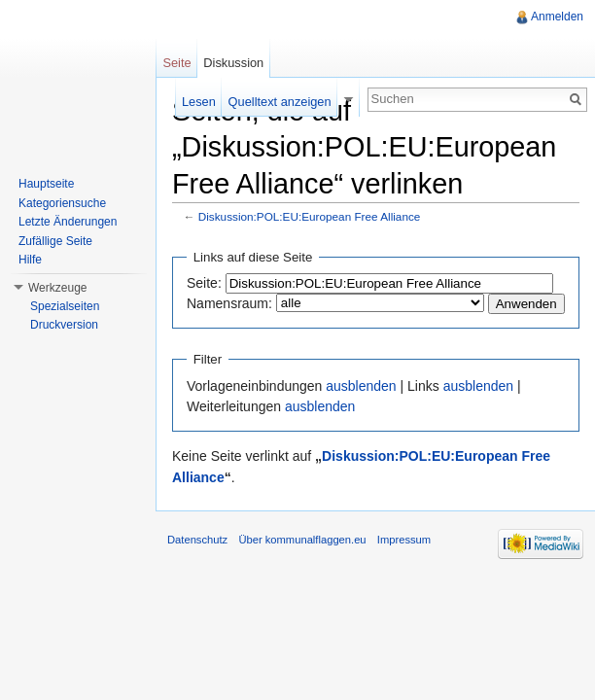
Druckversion (64, 325)
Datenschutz (197, 540)
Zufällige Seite (55, 241)
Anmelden (557, 17)
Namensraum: (229, 303)
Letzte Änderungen (68, 222)
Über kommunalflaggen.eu (302, 540)
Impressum (404, 540)
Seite (176, 63)
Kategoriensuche (62, 203)
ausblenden (361, 386)
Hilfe (30, 260)
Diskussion (233, 63)
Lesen (199, 102)
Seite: (204, 283)
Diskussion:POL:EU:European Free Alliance (310, 216)
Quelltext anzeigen (280, 102)
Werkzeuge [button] (57, 288)
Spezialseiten (65, 306)
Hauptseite (46, 184)
